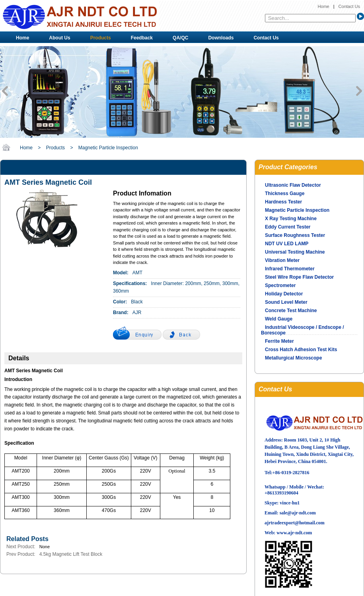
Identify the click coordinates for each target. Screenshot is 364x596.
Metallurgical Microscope (293, 358)
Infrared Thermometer (290, 269)
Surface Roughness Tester (295, 235)
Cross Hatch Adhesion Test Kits (301, 350)
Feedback (142, 38)
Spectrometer (280, 285)
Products (101, 38)
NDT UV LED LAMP (287, 244)
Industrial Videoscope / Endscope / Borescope (303, 330)
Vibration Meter (282, 260)
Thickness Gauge (285, 193)
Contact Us (349, 6)
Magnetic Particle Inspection (108, 148)
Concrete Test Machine (291, 311)
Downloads (221, 38)
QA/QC (180, 38)
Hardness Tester (283, 202)
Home (323, 6)
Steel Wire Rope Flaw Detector (299, 277)
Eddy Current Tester (288, 227)
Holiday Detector (284, 294)
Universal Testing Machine (295, 252)
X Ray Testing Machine (291, 219)
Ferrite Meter (279, 341)
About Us (59, 38)
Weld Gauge (279, 319)
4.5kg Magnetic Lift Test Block (71, 554)
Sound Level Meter (286, 302)
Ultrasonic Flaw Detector (293, 185)
